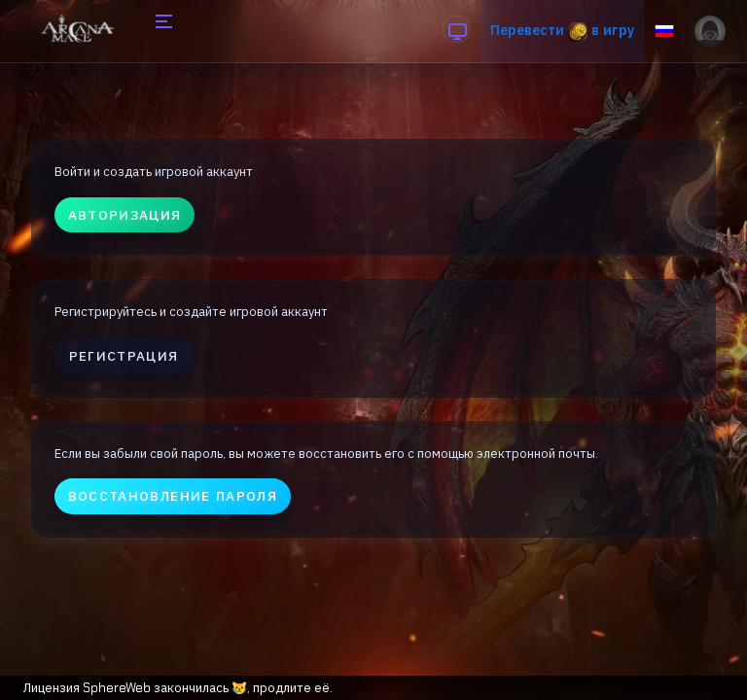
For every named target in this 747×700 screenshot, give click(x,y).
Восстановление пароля (173, 495)
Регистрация (124, 355)
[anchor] (457, 29)
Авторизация (125, 214)
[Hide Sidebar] (161, 31)
